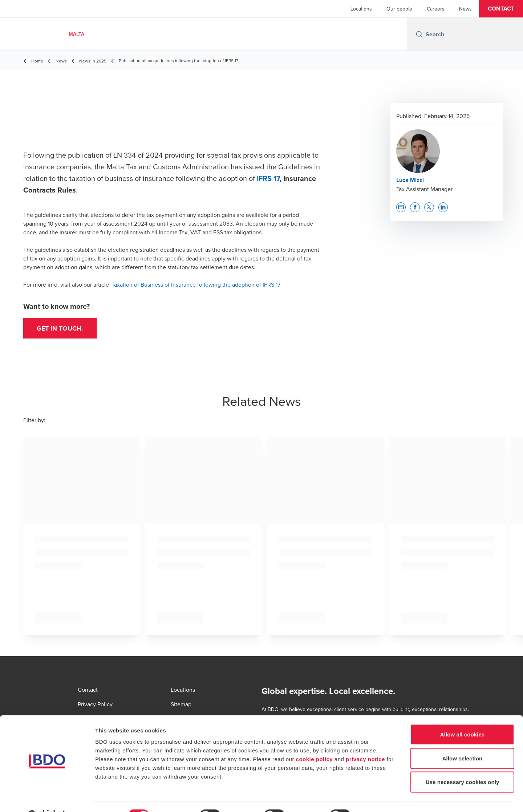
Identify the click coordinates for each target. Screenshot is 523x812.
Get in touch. (61, 329)
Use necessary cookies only (463, 764)
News (465, 9)
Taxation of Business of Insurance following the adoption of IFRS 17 (196, 284)
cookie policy (315, 741)
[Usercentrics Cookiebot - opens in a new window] (47, 798)
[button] (501, 9)
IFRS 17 (268, 178)
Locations (361, 9)
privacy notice (365, 741)
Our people (399, 9)
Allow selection (463, 741)
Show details (381, 798)
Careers (436, 9)
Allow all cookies (463, 717)
